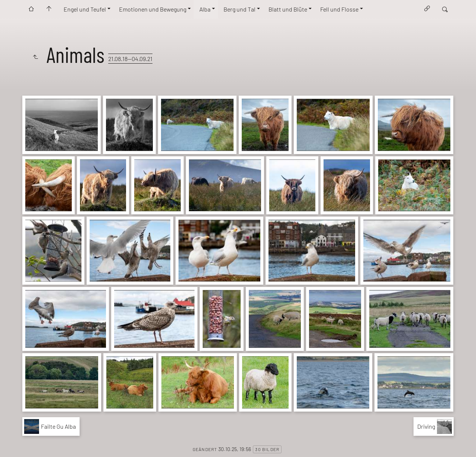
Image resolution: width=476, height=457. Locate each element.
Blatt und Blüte (288, 9)
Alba (205, 9)
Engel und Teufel (85, 9)
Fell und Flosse (339, 9)
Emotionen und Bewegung (153, 9)
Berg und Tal (239, 9)
